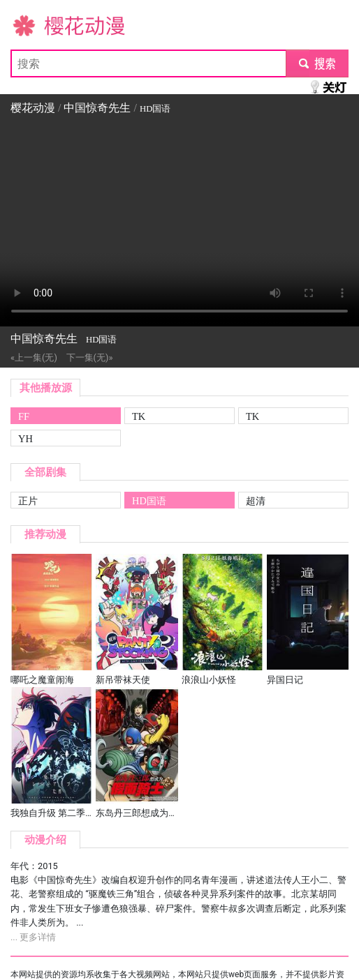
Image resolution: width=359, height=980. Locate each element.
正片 (28, 501)
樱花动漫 (33, 25)
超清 (256, 501)
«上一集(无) (34, 357)
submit (317, 63)
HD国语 (149, 501)
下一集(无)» (90, 357)
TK (139, 416)
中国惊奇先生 (97, 108)
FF (24, 416)
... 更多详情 (33, 937)
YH (25, 439)
